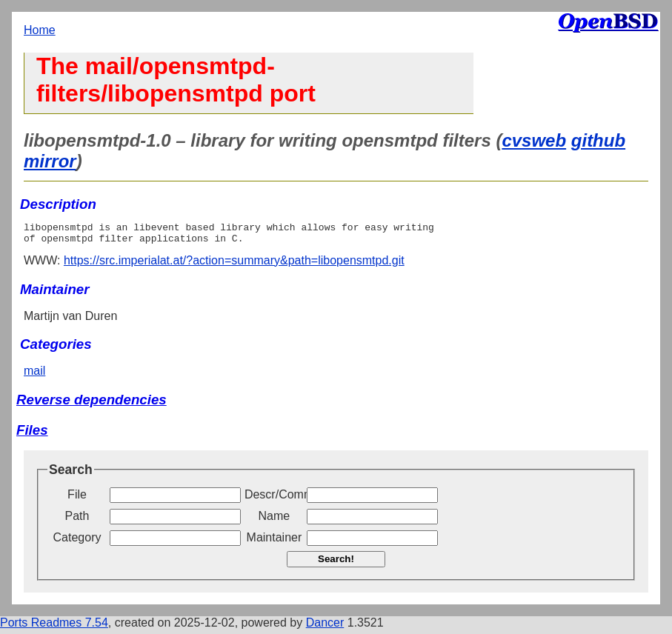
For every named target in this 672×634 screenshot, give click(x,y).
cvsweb (534, 140)
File (77, 499)
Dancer (325, 627)
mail (34, 375)
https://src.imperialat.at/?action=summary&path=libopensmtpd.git (234, 265)
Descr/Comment (274, 499)
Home (40, 30)
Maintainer (275, 542)
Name (275, 520)
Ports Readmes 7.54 (54, 627)
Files (32, 434)
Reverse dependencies (92, 404)
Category (77, 542)
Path (77, 520)
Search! (336, 563)
